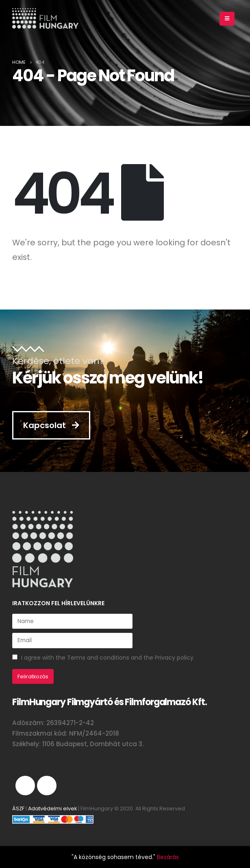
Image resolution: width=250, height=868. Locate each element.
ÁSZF (18, 808)
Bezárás (168, 857)
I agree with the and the (103, 658)
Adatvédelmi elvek (52, 808)
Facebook (47, 786)
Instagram (25, 786)
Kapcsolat (51, 425)
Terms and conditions (98, 658)
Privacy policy (174, 658)
